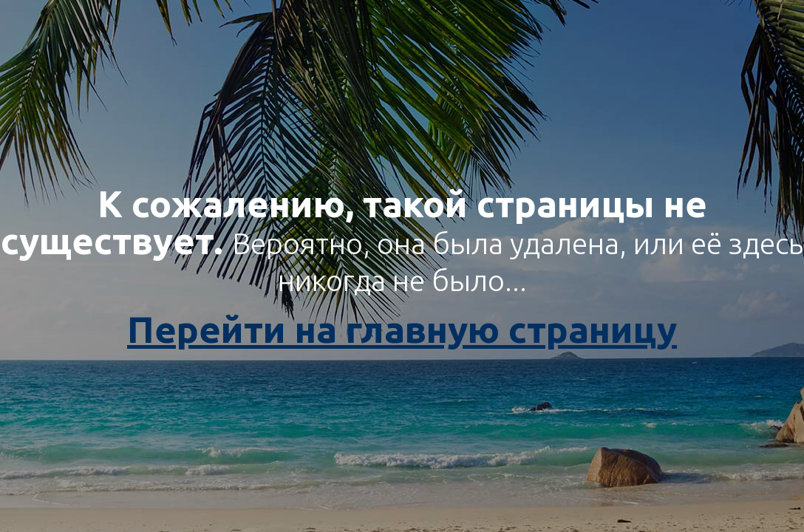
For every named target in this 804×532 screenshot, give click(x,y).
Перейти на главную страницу (402, 329)
